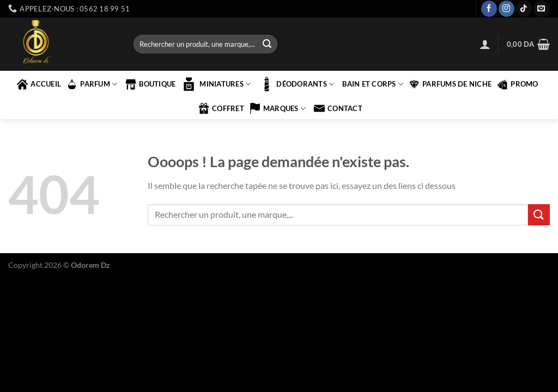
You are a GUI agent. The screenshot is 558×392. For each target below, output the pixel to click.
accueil (39, 84)
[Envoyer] (267, 44)
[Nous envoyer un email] (541, 9)
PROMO (517, 84)
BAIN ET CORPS (373, 84)
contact (338, 108)
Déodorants (296, 84)
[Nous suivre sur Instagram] (507, 9)
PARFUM (92, 84)
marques (278, 108)
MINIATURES (216, 84)
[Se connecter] (485, 44)
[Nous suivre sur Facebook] (489, 9)
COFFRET (221, 108)
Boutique (150, 84)
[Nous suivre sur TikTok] (524, 9)
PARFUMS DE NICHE (450, 84)
